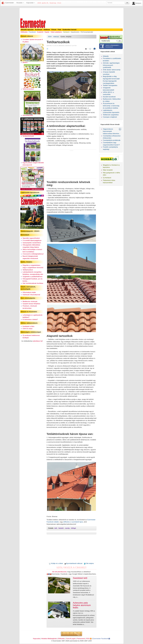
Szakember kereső (69, 30)
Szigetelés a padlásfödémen (33, 277)
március (56, 37)
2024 (50, 37)
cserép (67, 528)
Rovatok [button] (20, 3)
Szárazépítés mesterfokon (32, 243)
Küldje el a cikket (56, 563)
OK (127, 3)
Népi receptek (108, 170)
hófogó (73, 528)
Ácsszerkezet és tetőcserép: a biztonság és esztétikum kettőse (111, 106)
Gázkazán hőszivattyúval (31, 295)
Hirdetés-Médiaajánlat (49, 639)
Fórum (54, 30)
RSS (89, 639)
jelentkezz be (38, 341)
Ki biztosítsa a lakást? (30, 319)
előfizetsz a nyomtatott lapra (73, 522)
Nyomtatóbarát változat (73, 563)
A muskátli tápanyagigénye (32, 240)
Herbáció (66, 32)
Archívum (39, 30)
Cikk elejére (89, 563)
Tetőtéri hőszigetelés (110, 85)
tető (56, 528)
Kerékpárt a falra (28, 326)
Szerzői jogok (71, 639)
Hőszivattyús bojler (29, 292)
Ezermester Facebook (101, 639)
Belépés (138, 3)
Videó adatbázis (56, 32)
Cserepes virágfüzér (110, 117)
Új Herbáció (107, 178)
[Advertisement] (71, 13)
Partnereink (81, 639)
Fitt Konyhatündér (87, 32)
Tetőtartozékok (28, 270)
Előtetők (106, 56)
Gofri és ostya (27, 329)
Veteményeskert (28, 89)
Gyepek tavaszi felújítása (31, 304)
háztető (61, 528)
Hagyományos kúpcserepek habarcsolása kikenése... (112, 131)
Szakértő (40, 32)
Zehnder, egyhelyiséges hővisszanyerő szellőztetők (111, 65)
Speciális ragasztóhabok (31, 238)
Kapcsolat (36, 639)
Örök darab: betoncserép (112, 70)
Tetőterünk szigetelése (111, 115)
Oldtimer (47, 30)
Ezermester (10, 3)
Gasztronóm (75, 32)
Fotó (59, 30)
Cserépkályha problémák (112, 140)
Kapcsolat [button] (31, 3)
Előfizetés (24, 32)
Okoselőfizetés (28, 115)
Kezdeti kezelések (109, 97)
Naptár (47, 32)
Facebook (32, 32)
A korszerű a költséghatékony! (33, 254)
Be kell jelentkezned (59, 572)
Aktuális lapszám (27, 30)
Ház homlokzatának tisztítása (33, 283)
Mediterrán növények (30, 301)
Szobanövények (28, 136)
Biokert (25, 62)
